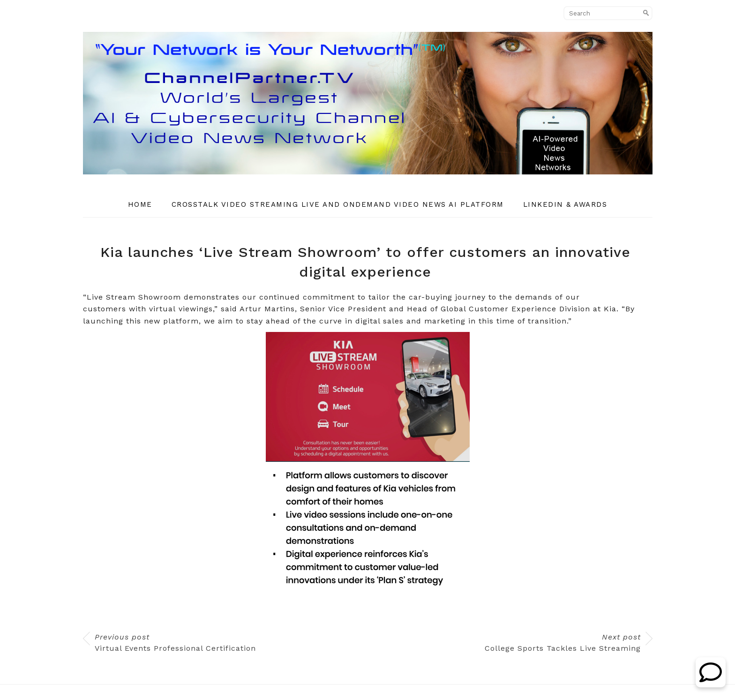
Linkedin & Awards (565, 204)
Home (140, 204)
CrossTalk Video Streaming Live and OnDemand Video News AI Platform (338, 204)
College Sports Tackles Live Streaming (563, 643)
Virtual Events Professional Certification (175, 643)
